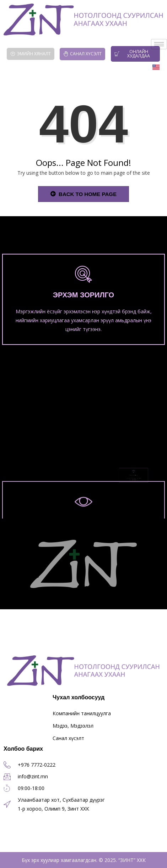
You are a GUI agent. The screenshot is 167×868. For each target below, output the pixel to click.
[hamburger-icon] (159, 44)
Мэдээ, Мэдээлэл (73, 726)
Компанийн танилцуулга (82, 713)
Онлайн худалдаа (132, 54)
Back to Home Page (83, 194)
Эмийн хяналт (31, 54)
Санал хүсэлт (82, 54)
